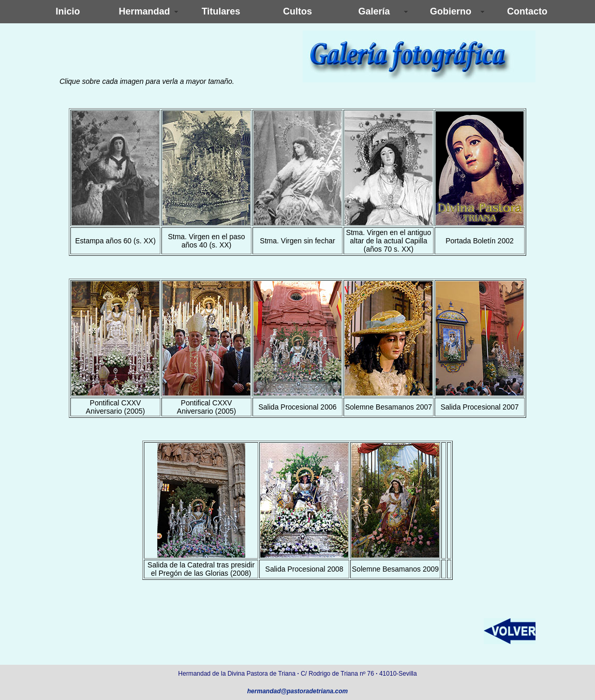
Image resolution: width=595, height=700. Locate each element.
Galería (374, 11)
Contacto (527, 11)
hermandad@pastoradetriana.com (297, 691)
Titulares (221, 11)
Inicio (68, 11)
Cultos (297, 11)
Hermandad (144, 11)
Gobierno (451, 11)
